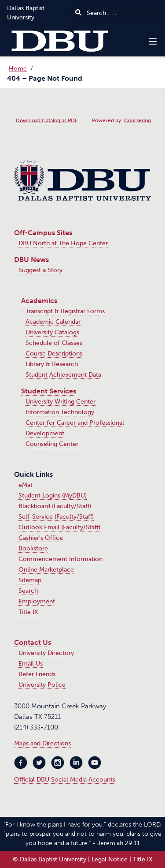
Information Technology (60, 412)
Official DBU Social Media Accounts (65, 780)
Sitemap (30, 580)
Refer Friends (37, 674)
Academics (39, 301)
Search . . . (96, 13)
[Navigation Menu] (153, 41)
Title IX (28, 612)
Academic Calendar (53, 322)
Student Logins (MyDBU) (53, 496)
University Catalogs (52, 332)
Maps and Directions (42, 743)
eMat (26, 485)
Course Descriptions (54, 354)
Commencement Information (60, 559)
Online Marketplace (46, 570)
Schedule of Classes (54, 343)
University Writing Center (60, 402)
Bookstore (33, 548)
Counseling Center (52, 444)
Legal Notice (110, 859)
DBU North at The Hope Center (63, 243)
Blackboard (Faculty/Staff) (55, 506)
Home (18, 69)
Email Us (31, 664)
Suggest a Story (40, 270)
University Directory (46, 653)
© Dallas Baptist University (49, 859)
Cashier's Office (41, 538)
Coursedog (137, 120)
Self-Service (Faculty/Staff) (56, 517)
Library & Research (52, 364)
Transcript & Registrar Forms (65, 311)
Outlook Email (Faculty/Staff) (59, 527)
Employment (37, 601)
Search (28, 591)
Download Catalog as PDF (47, 120)
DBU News (31, 260)
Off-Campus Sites (43, 233)
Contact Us (33, 642)
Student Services (49, 391)
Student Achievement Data (63, 375)
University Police (42, 685)
